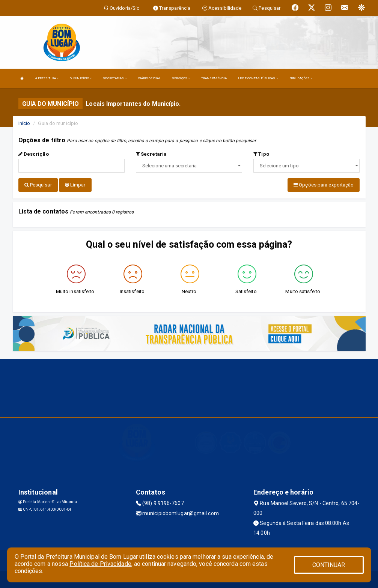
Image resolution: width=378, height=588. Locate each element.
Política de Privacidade (100, 564)
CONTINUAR (329, 565)
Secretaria (151, 154)
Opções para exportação (324, 185)
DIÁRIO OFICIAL (149, 78)
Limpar (75, 185)
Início (24, 123)
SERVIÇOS (181, 78)
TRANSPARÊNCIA (214, 78)
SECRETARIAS (115, 78)
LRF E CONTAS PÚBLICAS (258, 78)
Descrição (34, 154)
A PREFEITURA (47, 78)
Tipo (261, 154)
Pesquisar (38, 185)
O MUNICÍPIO (81, 78)
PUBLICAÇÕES (301, 78)
